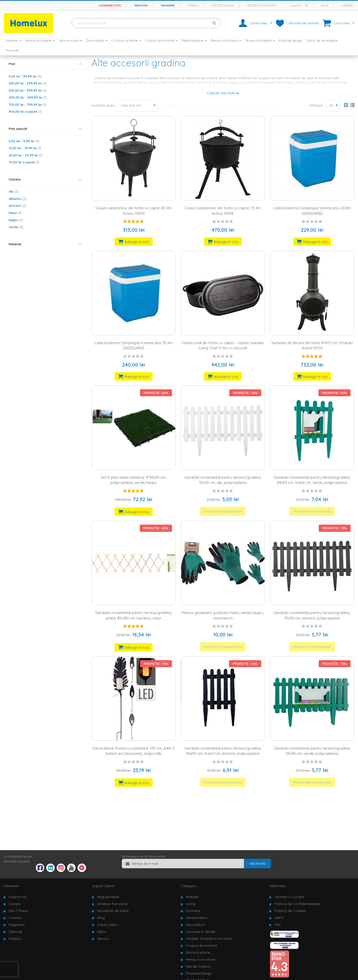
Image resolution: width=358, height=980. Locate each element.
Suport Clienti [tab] (103, 886)
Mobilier (192, 897)
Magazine (168, 5)
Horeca (193, 5)
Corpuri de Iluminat (202, 945)
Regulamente (108, 897)
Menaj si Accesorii (201, 959)
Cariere (347, 5)
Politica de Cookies (290, 911)
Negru (16, 220)
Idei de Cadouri (199, 966)
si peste (25, 111)
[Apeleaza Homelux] (307, 5)
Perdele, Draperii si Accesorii (209, 939)
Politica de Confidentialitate (297, 904)
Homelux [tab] (11, 886)
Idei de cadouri (223, 5)
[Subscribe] (257, 864)
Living (191, 904)
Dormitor (193, 911)
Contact (297, 6)
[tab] (45, 64)
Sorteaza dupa (103, 105)
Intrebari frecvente (112, 904)
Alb (14, 191)
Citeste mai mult (221, 93)
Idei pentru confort (262, 5)
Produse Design (199, 973)
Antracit (17, 206)
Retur (102, 932)
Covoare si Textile (201, 932)
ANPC (279, 918)
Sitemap (16, 932)
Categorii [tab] (189, 886)
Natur (15, 213)
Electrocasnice (198, 952)
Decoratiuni (195, 925)
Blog (325, 5)
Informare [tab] (277, 886)
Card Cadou (107, 925)
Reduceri (141, 5)
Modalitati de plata (113, 911)
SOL (278, 925)
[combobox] (146, 23)
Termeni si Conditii (289, 897)
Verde (16, 227)
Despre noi (18, 897)
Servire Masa (197, 918)
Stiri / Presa (18, 911)
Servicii (103, 939)
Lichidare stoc (110, 5)
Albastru (18, 199)
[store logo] (29, 23)
